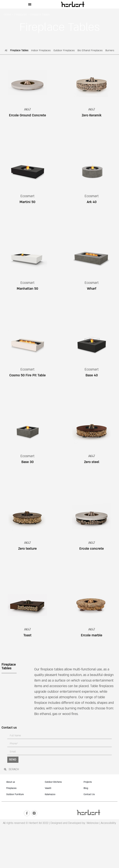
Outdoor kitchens (53, 782)
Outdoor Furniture (15, 794)
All (6, 50)
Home (8, 15)
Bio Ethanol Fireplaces (90, 50)
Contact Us (89, 794)
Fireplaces (20, 15)
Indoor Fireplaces (41, 50)
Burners (110, 50)
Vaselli (48, 788)
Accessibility (108, 823)
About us (11, 782)
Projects (88, 782)
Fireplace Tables (19, 50)
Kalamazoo (50, 794)
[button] (30, 4)
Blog (86, 788)
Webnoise (92, 823)
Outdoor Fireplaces (64, 50)
